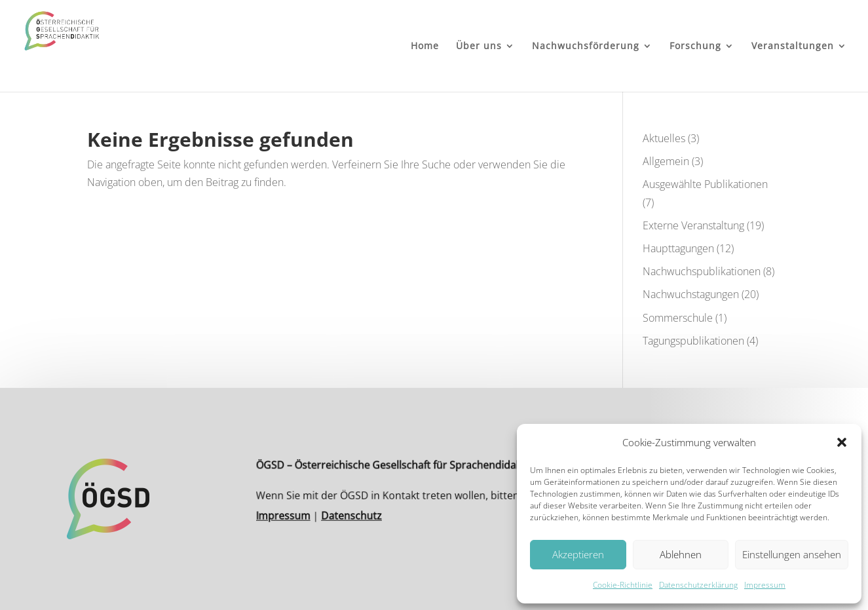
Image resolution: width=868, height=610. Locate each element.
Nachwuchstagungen (691, 294)
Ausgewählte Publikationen (705, 184)
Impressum (765, 585)
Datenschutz (359, 513)
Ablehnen (681, 554)
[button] (842, 442)
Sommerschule (678, 318)
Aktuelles (664, 138)
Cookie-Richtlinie (623, 585)
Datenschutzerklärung (698, 585)
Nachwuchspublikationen (702, 271)
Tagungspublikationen (693, 341)
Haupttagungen (678, 248)
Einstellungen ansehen (792, 554)
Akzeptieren (578, 554)
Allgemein (666, 161)
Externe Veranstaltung (693, 225)
